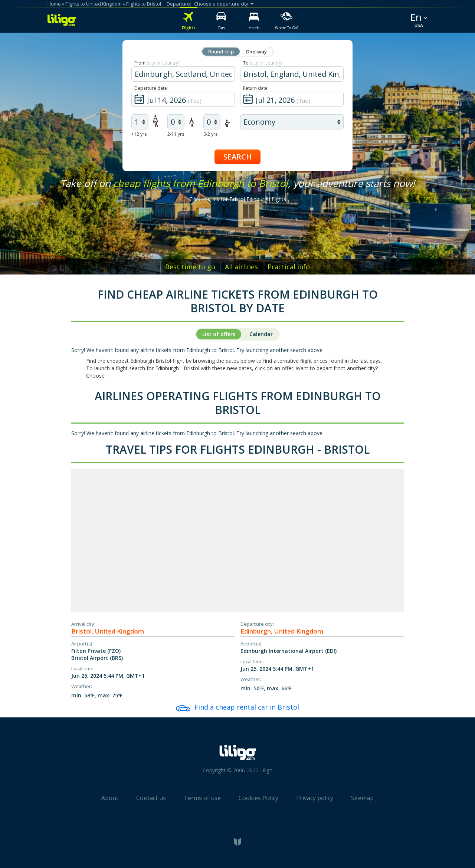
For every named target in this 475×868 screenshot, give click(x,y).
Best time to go (190, 267)
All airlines (241, 267)
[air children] (176, 122)
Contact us (151, 798)
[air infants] (212, 122)
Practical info (289, 267)
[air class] (292, 122)
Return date (255, 88)
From (157, 63)
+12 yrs (139, 134)
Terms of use (202, 798)
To (263, 63)
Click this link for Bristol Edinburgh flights (238, 199)
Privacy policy (315, 798)
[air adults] (140, 122)
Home (54, 4)
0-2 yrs (210, 134)
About (110, 798)
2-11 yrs (176, 134)
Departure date (151, 88)
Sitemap (362, 798)
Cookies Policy (258, 798)
